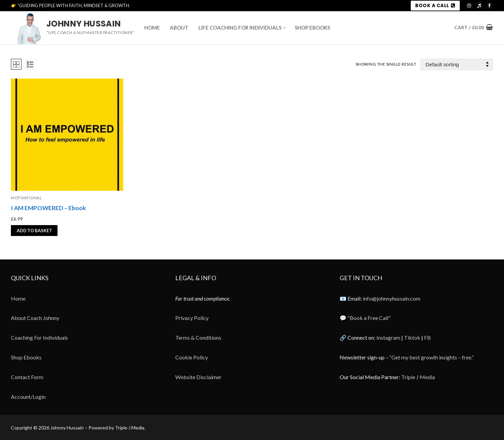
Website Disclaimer (198, 377)
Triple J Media (418, 377)
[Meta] (489, 6)
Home (18, 298)
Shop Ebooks (26, 357)
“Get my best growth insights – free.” (432, 357)
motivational (26, 198)
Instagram (388, 337)
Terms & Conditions (198, 337)
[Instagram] (469, 6)
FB (427, 337)
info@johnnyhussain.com (392, 298)
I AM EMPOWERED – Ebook (48, 208)
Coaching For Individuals (39, 337)
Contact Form (27, 377)
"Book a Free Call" (369, 318)
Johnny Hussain (84, 24)
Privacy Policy (192, 318)
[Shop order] (457, 64)
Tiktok (412, 337)
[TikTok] (479, 6)
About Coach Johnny (35, 318)
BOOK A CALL (435, 6)
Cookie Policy (192, 357)
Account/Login (28, 397)
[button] (34, 231)
